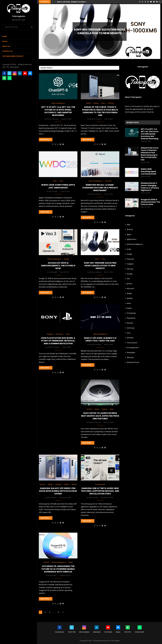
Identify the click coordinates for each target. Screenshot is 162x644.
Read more (46, 140)
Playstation (131, 318)
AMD (129, 225)
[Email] (30, 73)
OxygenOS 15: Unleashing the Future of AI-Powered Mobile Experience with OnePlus (58, 569)
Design (129, 254)
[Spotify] (4, 78)
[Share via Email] (63, 144)
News (129, 303)
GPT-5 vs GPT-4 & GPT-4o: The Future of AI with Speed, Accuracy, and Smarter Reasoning (58, 111)
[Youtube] (25, 73)
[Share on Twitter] (55, 144)
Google (130, 274)
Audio (129, 249)
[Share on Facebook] (53, 144)
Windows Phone (133, 362)
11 (58, 612)
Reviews (130, 323)
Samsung (130, 328)
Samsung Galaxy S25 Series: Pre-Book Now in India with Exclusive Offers (58, 491)
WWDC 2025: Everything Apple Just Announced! (58, 186)
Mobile (129, 294)
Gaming (130, 269)
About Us (6, 46)
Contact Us (7, 51)
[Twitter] (9, 73)
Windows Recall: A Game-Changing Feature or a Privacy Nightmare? (100, 188)
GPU (128, 279)
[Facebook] (4, 73)
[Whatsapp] (9, 78)
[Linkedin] (20, 73)
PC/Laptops (131, 313)
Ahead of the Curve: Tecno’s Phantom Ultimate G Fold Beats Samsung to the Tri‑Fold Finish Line (100, 111)
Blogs (5, 41)
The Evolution (132, 343)
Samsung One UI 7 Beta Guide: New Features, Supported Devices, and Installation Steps (100, 491)
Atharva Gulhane (53, 119)
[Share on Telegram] (60, 144)
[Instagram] (15, 73)
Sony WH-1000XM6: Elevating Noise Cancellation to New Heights (100, 32)
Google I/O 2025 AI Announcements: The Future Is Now (58, 266)
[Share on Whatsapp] (58, 144)
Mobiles (130, 298)
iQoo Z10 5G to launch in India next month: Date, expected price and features (100, 416)
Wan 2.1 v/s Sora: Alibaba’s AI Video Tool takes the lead (79, 2)
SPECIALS (130, 338)
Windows (130, 358)
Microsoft (130, 289)
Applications (132, 239)
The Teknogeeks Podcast (13, 56)
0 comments (106, 38)
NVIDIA (129, 308)
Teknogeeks (53, 272)
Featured (130, 259)
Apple (129, 234)
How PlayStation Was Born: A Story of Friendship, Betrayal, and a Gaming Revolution (58, 341)
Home (4, 36)
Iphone (129, 284)
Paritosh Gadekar (54, 347)
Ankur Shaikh (53, 191)
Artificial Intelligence (135, 244)
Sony (129, 333)
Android (130, 230)
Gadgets (130, 264)
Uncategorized (133, 348)
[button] (53, 2)
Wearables (131, 353)
